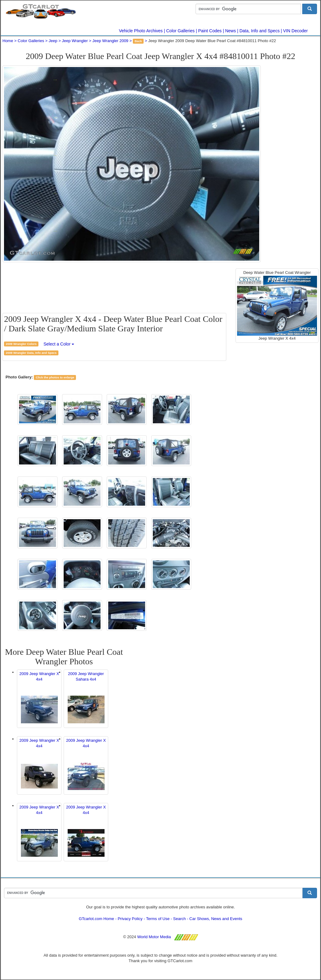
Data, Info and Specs (260, 31)
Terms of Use (158, 919)
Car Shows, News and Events (216, 919)
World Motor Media (154, 937)
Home (8, 41)
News (230, 31)
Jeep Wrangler (75, 41)
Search (179, 919)
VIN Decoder (295, 31)
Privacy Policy (130, 919)
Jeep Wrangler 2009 (111, 41)
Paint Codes (210, 31)
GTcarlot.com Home (96, 919)
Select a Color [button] (59, 344)
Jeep (53, 41)
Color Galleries (181, 31)
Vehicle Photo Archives (141, 31)
